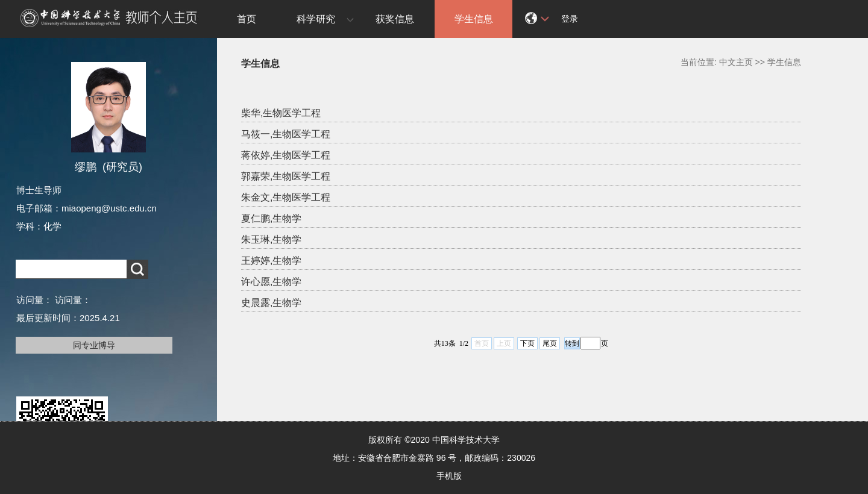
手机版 (449, 476)
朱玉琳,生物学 (271, 239)
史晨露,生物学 (271, 303)
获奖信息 (395, 19)
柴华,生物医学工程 (281, 113)
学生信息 (474, 19)
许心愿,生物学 (271, 282)
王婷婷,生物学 (271, 261)
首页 (247, 19)
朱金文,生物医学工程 (286, 197)
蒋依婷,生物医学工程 (286, 155)
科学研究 (316, 19)
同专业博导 (94, 345)
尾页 (550, 343)
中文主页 (736, 62)
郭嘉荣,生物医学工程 (286, 176)
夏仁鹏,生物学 (271, 218)
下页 (527, 343)
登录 (570, 19)
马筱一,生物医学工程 (286, 134)
